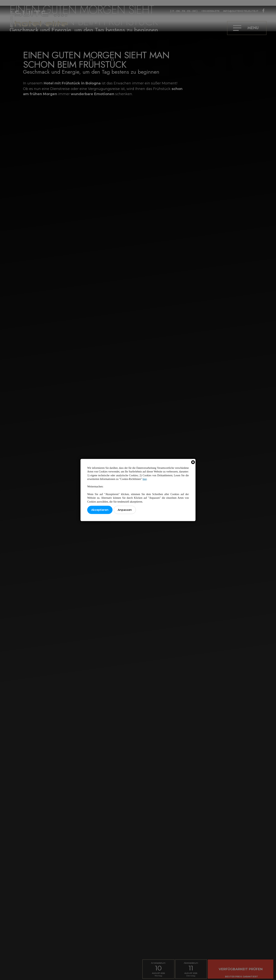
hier (145, 479)
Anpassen (125, 510)
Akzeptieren (100, 510)
